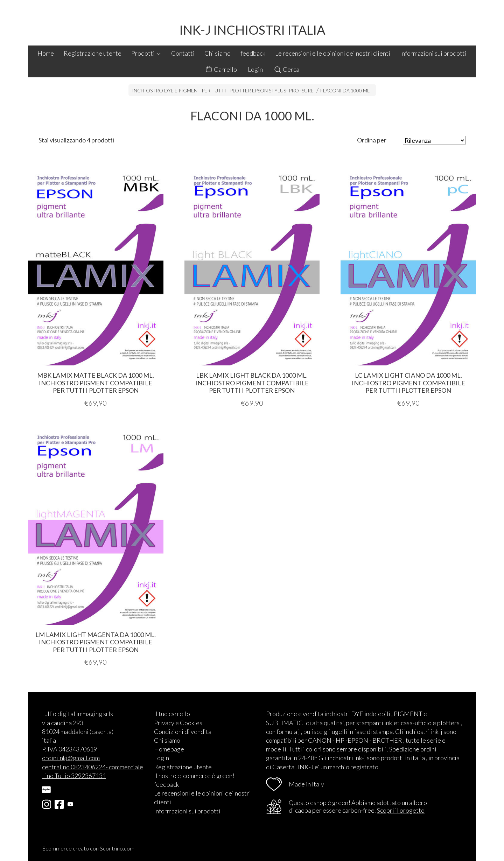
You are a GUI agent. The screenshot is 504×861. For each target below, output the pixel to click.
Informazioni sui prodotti (433, 53)
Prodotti (146, 53)
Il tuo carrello (172, 714)
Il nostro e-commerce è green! (194, 776)
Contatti (183, 53)
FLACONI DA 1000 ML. (345, 90)
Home (46, 53)
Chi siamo (218, 53)
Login (255, 69)
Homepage (169, 749)
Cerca (286, 69)
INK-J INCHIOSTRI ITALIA (252, 30)
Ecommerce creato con (88, 848)
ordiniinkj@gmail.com (71, 758)
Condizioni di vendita (183, 731)
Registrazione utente (93, 53)
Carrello (221, 69)
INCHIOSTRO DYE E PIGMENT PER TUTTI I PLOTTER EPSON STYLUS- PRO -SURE (223, 90)
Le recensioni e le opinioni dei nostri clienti (333, 53)
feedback (253, 53)
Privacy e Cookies (178, 723)
